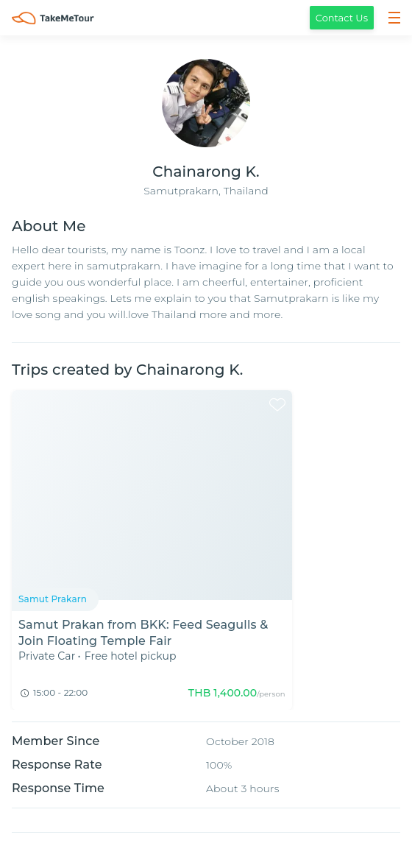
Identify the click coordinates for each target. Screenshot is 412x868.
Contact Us (342, 18)
